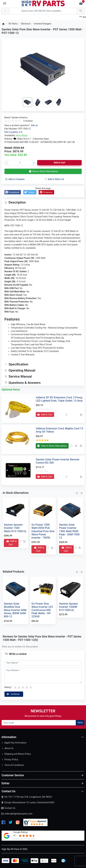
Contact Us (10, 808)
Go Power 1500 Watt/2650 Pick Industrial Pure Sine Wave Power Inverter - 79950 (43, 531)
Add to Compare (15, 179)
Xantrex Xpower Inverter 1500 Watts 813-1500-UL (15, 528)
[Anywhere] (5, 11)
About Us (9, 748)
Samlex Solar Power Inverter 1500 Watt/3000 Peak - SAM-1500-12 (70, 531)
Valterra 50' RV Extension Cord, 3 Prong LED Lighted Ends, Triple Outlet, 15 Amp (59, 399)
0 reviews (28, 121)
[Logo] (43, 3)
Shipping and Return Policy (18, 754)
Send (80, 723)
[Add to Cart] (45, 414)
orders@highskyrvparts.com (18, 814)
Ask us (34, 125)
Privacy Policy (11, 759)
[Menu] (5, 4)
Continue (13, 694)
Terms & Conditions (14, 765)
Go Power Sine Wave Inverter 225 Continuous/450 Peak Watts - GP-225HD (42, 610)
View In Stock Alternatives (43, 171)
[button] (13, 192)
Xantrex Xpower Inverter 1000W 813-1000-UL (68, 607)
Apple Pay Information (15, 743)
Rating (8, 687)
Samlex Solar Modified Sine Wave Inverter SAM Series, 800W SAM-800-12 (15, 610)
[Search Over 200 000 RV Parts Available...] (43, 11)
